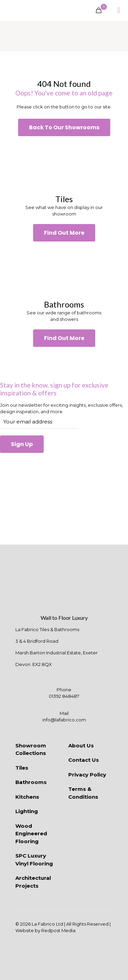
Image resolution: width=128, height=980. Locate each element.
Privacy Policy (87, 775)
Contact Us (84, 760)
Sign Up (22, 444)
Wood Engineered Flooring (31, 834)
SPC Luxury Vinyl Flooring (34, 860)
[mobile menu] (119, 10)
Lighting (27, 811)
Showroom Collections (31, 749)
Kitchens (27, 797)
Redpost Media (58, 930)
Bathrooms (31, 782)
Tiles (22, 768)
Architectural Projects (33, 882)
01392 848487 (64, 696)
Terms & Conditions (83, 793)
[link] (64, 165)
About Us (81, 746)
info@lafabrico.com (64, 720)
